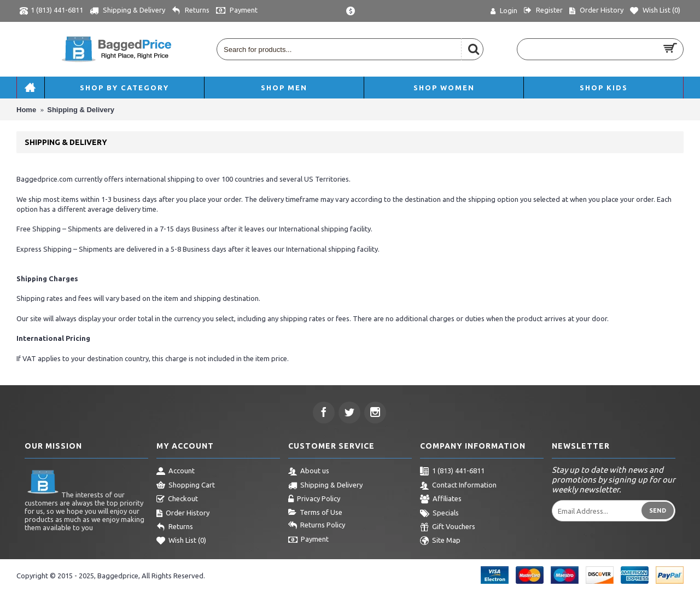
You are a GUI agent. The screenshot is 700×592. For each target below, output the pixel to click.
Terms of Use (315, 513)
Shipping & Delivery (325, 486)
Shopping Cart (186, 486)
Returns (175, 527)
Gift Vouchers (448, 527)
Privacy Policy (314, 500)
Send (658, 510)
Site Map (440, 541)
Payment (308, 540)
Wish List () (181, 541)
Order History (183, 514)
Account (176, 472)
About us (309, 472)
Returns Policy (317, 526)
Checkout (177, 500)
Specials (439, 514)
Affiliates (441, 500)
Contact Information (458, 486)
